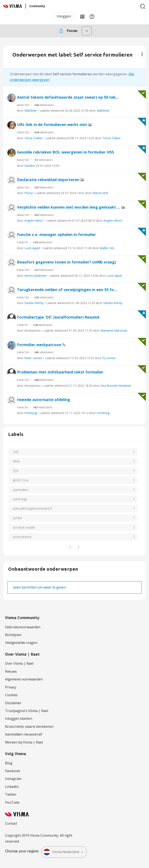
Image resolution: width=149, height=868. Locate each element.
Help (92, 16)
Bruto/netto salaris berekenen (29, 726)
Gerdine (30, 166)
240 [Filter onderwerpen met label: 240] (16, 452)
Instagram (13, 779)
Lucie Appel (32, 248)
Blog (9, 763)
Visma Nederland (61, 852)
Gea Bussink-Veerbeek (116, 386)
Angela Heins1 (34, 220)
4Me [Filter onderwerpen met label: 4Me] (16, 461)
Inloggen (64, 16)
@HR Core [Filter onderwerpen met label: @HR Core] (21, 480)
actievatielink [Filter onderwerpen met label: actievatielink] (22, 537)
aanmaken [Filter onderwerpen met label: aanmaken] (21, 490)
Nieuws (11, 671)
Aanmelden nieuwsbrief (24, 734)
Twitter (11, 794)
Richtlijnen (13, 635)
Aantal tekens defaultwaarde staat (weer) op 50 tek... (68, 97)
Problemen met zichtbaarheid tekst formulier (60, 372)
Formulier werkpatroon (40, 345)
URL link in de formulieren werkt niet (53, 124)
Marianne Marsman (114, 330)
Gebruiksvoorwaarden (23, 627)
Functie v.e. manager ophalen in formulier (56, 234)
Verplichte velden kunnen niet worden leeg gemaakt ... (69, 207)
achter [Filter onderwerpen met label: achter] (18, 518)
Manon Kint (100, 193)
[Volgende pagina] (78, 547)
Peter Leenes (33, 358)
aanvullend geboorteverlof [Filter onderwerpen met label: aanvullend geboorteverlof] (32, 508)
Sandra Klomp (34, 303)
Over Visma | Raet (19, 663)
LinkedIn (12, 787)
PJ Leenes (109, 358)
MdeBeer (31, 110)
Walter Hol (107, 248)
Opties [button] (142, 54)
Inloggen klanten (19, 718)
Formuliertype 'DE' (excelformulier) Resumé (58, 317)
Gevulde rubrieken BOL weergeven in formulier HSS (65, 152)
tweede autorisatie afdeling (44, 400)
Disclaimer (13, 703)
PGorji (29, 193)
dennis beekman (35, 276)
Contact (11, 823)
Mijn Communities (82, 16)
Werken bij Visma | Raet (24, 742)
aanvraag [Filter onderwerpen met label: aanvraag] (20, 499)
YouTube (12, 802)
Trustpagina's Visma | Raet (27, 711)
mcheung (31, 413)
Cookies (11, 695)
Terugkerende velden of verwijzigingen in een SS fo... (67, 290)
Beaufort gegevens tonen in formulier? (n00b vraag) (66, 262)
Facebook (13, 771)
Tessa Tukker (33, 138)
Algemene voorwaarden (24, 679)
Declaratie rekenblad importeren (49, 180)
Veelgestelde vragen (21, 643)
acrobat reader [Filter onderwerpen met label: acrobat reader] (24, 527)
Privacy (11, 687)
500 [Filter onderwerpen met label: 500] (16, 471)
